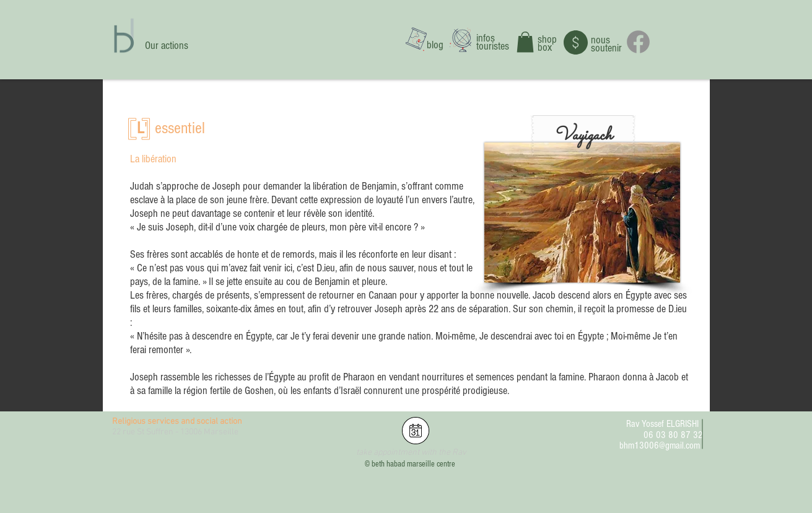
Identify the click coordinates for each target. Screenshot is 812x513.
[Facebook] (638, 42)
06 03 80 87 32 (673, 435)
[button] (525, 42)
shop (547, 39)
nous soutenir (606, 44)
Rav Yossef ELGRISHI (662, 424)
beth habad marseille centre (413, 464)
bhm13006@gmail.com (660, 445)
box (545, 47)
